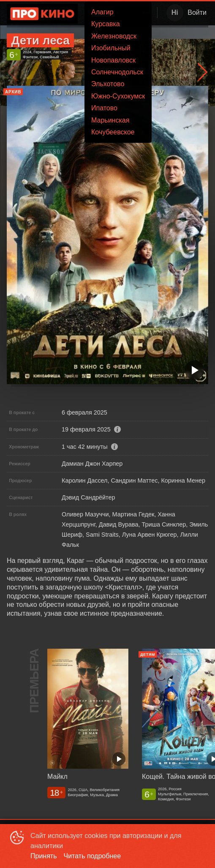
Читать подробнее (93, 856)
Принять (44, 856)
